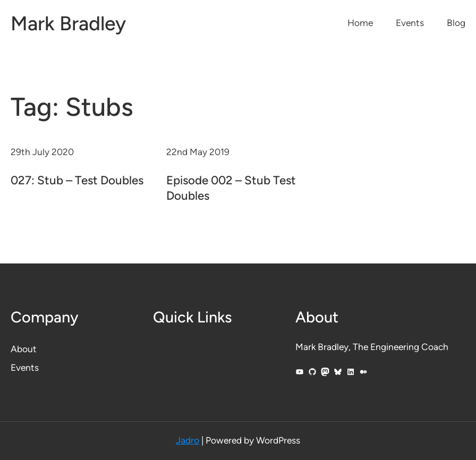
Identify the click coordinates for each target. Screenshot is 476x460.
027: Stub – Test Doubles (77, 180)
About (24, 349)
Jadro (188, 440)
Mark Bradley (68, 23)
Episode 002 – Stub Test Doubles (231, 188)
